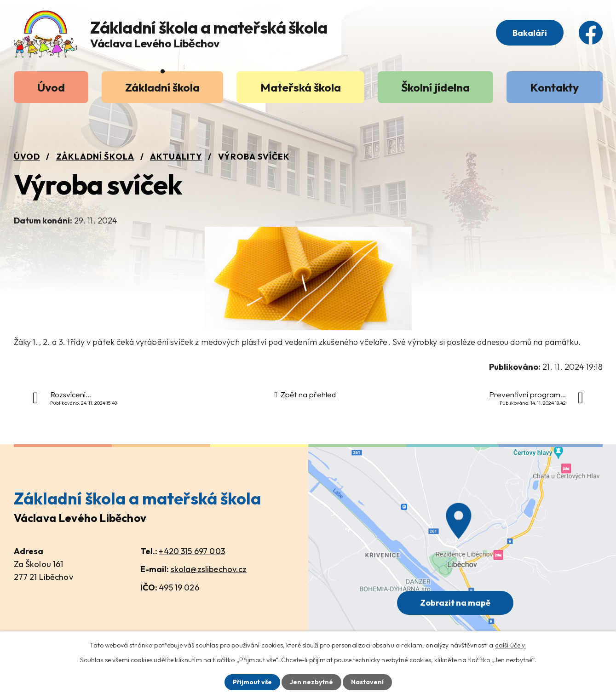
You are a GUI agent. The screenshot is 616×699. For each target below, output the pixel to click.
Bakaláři (530, 33)
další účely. (511, 645)
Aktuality (176, 157)
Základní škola (162, 87)
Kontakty (554, 87)
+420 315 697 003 (192, 551)
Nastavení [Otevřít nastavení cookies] (367, 682)
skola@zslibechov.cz (209, 569)
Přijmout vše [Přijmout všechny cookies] (252, 682)
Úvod (51, 87)
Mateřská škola (301, 87)
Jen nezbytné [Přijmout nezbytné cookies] (311, 682)
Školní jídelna (435, 87)
